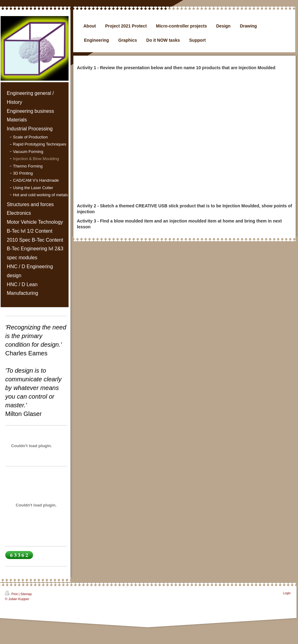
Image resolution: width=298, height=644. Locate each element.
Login (287, 593)
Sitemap (26, 594)
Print (12, 593)
